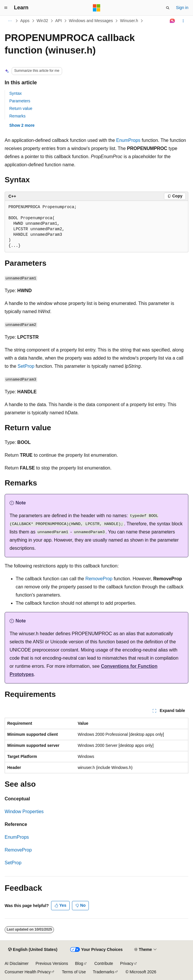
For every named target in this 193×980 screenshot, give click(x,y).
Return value (21, 108)
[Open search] (168, 8)
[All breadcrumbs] (10, 21)
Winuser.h (129, 21)
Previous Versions (52, 963)
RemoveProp (99, 579)
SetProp (26, 366)
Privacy (127, 963)
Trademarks (104, 972)
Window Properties (24, 812)
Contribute (104, 963)
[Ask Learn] (173, 21)
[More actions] (183, 21)
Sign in (182, 8)
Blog (79, 963)
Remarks (17, 116)
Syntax (16, 93)
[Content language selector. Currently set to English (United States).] (33, 950)
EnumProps (128, 140)
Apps (25, 21)
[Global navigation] (6, 8)
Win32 (42, 21)
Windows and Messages (91, 21)
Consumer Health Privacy (28, 972)
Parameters (20, 101)
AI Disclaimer (17, 963)
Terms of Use (74, 972)
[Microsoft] (97, 8)
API (58, 21)
